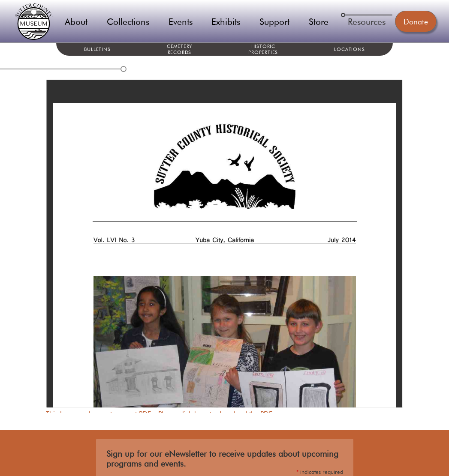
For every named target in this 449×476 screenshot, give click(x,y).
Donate (416, 22)
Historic (263, 49)
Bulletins (97, 49)
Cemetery (179, 49)
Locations (349, 49)
